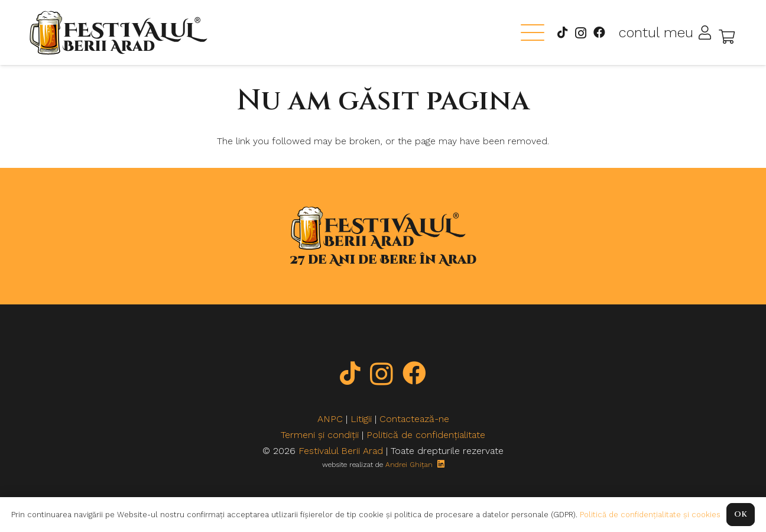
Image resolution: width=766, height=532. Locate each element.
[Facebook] (599, 33)
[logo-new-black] (119, 33)
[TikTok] (563, 33)
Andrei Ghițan (409, 465)
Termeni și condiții (320, 435)
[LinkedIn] (441, 464)
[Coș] (727, 37)
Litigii (361, 419)
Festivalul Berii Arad (341, 451)
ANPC (330, 419)
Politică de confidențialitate (426, 435)
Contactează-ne (414, 419)
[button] (533, 33)
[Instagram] (581, 33)
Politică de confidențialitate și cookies (650, 515)
